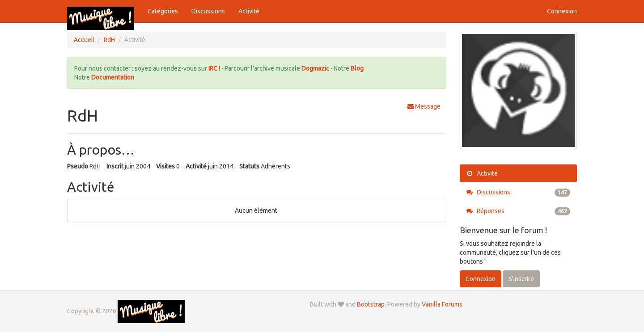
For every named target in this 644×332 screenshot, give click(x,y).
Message (424, 106)
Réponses (519, 211)
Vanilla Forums (442, 304)
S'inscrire (521, 279)
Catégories (163, 11)
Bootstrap (371, 304)
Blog (357, 68)
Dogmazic (316, 68)
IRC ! (214, 68)
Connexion (562, 11)
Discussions (208, 11)
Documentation (113, 77)
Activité (249, 11)
